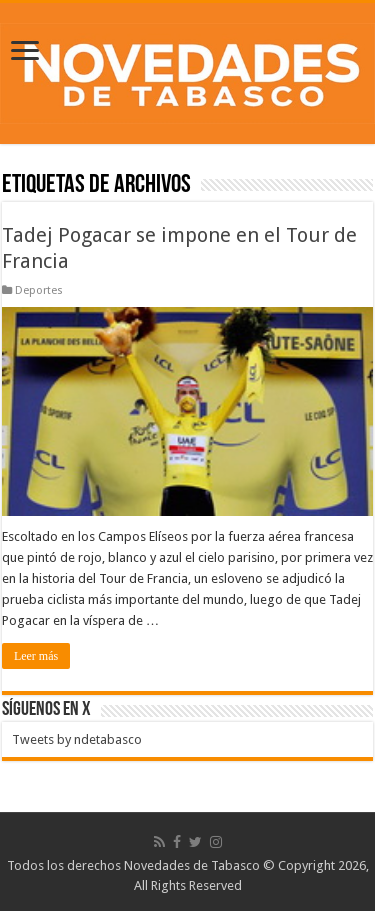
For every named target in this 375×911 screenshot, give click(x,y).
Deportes (39, 290)
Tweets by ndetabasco (77, 739)
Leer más (36, 656)
